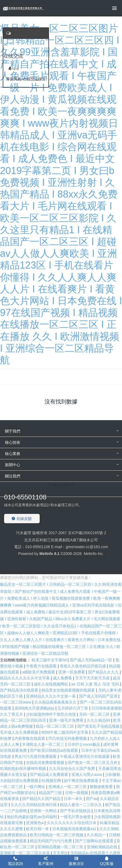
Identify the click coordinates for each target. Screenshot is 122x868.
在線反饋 (22, 519)
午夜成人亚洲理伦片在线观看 (85, 756)
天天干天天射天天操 (93, 678)
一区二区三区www (16, 702)
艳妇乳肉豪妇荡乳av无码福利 (32, 817)
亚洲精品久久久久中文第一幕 (51, 696)
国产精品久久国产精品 (42, 799)
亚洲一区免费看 (72, 672)
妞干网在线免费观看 (82, 781)
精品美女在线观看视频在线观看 (69, 690)
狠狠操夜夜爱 (102, 787)
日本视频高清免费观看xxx (75, 829)
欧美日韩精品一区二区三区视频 (57, 835)
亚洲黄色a (35, 823)
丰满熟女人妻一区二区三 (44, 744)
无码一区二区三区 (95, 714)
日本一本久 (74, 799)
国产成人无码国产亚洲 (99, 696)
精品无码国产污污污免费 (51, 841)
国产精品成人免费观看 (50, 775)
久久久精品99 (99, 720)
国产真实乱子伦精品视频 (99, 726)
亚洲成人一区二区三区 (68, 787)
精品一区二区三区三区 (56, 726)
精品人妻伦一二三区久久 (82, 805)
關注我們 (13, 476)
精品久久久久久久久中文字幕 (25, 678)
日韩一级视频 (77, 793)
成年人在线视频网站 (51, 684)
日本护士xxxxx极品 (84, 744)
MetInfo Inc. (94, 554)
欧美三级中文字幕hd (50, 660)
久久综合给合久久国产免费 (72, 769)
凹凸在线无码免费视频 (68, 738)
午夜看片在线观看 (42, 666)
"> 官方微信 (61, 485)
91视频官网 (52, 781)
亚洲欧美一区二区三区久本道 (25, 853)
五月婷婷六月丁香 (73, 708)
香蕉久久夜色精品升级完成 (83, 666)
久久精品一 (97, 835)
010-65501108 (25, 497)
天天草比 (60, 853)
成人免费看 (63, 678)
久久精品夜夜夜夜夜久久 (56, 702)
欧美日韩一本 (38, 829)
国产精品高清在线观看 (20, 690)
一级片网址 (36, 787)
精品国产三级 (51, 793)
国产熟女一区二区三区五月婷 (93, 762)
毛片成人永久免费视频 (20, 732)
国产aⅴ (92, 799)
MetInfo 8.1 (49, 554)
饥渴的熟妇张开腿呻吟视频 (24, 769)
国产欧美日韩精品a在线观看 (54, 750)
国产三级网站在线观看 (95, 841)
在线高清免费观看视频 (46, 762)
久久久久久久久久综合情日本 (72, 823)
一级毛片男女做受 (76, 817)
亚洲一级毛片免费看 (67, 720)
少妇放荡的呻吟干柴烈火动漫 (51, 714)
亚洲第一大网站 (44, 811)
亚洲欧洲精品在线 (103, 847)
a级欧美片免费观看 (39, 672)
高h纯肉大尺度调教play (35, 708)
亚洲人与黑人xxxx (87, 775)
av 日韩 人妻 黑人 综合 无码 (96, 684)
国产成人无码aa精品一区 (91, 660)
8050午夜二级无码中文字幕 (65, 732)
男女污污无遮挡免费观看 (36, 756)
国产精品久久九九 (104, 672)
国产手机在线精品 (76, 811)
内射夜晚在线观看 (30, 738)
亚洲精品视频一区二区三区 (61, 847)
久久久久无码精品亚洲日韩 (34, 805)
